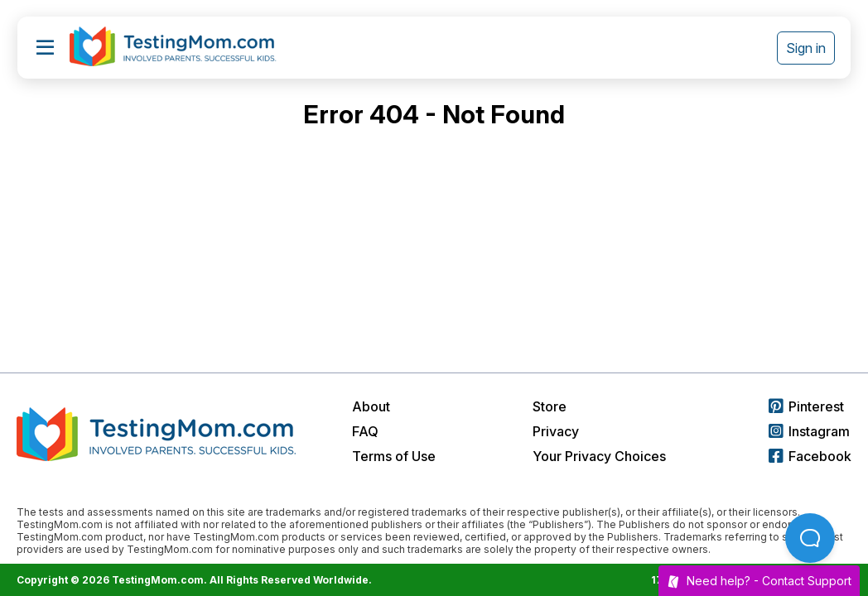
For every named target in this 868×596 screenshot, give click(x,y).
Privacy (556, 431)
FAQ (365, 431)
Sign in (806, 48)
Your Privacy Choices (599, 456)
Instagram (809, 431)
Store (550, 406)
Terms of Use (394, 456)
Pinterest (806, 406)
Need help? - (759, 581)
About (371, 406)
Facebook (810, 456)
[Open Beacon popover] (810, 538)
